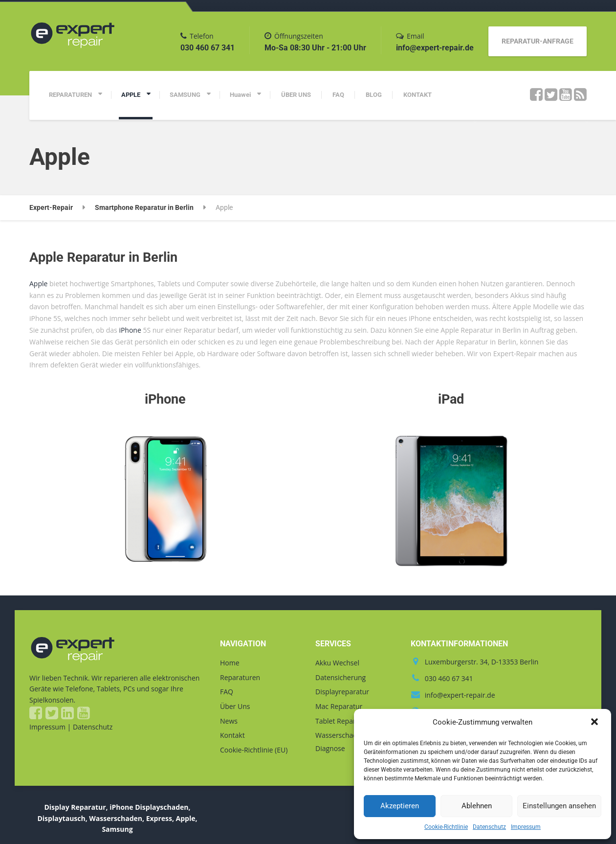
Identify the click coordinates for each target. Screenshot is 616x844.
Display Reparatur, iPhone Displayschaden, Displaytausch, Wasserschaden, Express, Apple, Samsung (117, 818)
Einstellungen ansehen (559, 806)
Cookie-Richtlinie (446, 827)
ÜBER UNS (296, 95)
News (229, 721)
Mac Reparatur (339, 706)
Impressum (526, 827)
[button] (595, 723)
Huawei (240, 95)
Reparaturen (240, 677)
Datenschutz (489, 827)
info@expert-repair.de (435, 48)
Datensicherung (341, 677)
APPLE (131, 95)
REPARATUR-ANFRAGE (538, 41)
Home (230, 663)
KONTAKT (418, 95)
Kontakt (232, 735)
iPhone (130, 330)
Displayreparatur (342, 692)
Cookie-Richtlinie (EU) (254, 750)
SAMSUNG (185, 95)
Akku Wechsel (337, 663)
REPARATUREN (70, 95)
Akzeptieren (400, 806)
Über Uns (235, 706)
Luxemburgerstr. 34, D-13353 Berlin (482, 662)
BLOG (374, 95)
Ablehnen (477, 806)
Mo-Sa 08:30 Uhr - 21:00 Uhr (315, 48)
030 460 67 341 (208, 48)
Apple (38, 284)
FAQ (338, 95)
